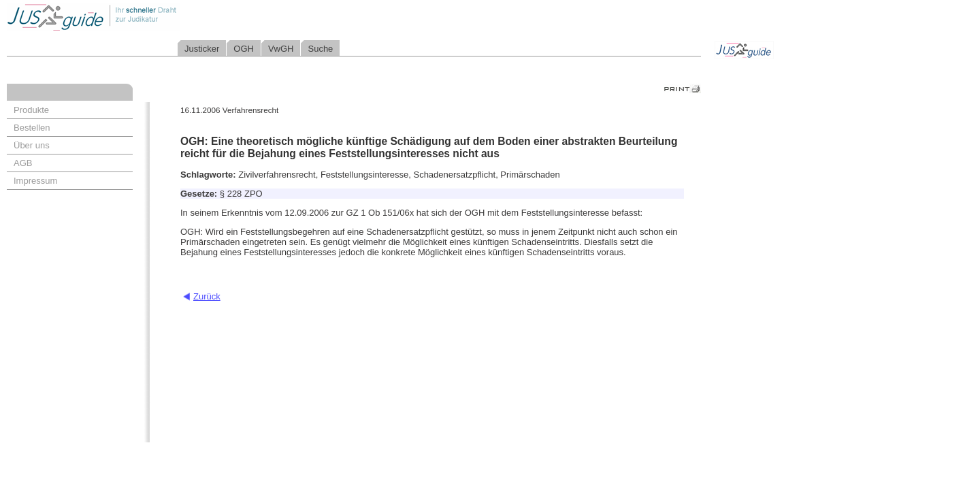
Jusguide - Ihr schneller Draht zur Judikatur (137, 17)
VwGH (281, 49)
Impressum (35, 181)
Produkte (31, 110)
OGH (244, 49)
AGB (23, 163)
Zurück (207, 296)
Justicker (202, 49)
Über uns (32, 145)
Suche (320, 49)
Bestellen (32, 128)
